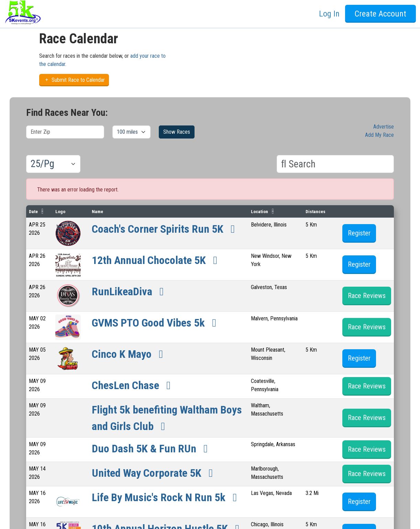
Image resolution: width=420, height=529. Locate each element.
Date (33, 211)
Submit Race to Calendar (74, 80)
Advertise (384, 127)
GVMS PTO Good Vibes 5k (156, 323)
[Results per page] (53, 164)
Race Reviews (367, 296)
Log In (329, 14)
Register (359, 233)
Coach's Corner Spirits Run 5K (166, 229)
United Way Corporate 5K (155, 473)
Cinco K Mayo (130, 354)
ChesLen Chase (134, 385)
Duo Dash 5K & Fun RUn (152, 449)
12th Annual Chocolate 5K (157, 260)
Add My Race (379, 135)
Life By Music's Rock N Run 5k (167, 497)
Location (259, 211)
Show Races (177, 132)
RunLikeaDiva (130, 291)
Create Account (380, 14)
